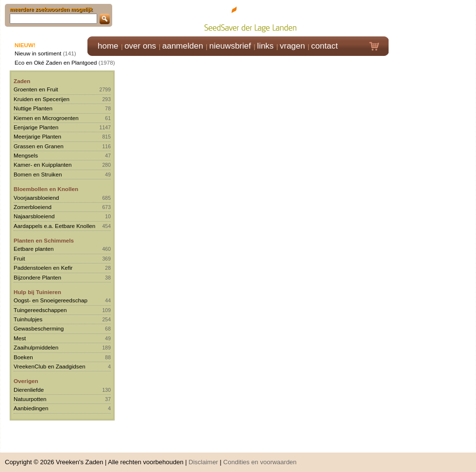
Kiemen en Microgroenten (46, 118)
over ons (140, 46)
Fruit (19, 258)
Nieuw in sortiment (38, 53)
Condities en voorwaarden (260, 457)
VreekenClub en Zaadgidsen (50, 366)
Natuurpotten (30, 399)
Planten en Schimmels (44, 240)
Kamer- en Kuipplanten (43, 165)
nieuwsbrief (230, 46)
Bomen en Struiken (38, 174)
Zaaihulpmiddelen (36, 347)
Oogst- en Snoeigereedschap (51, 300)
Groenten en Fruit (36, 89)
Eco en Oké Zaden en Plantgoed (56, 62)
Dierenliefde (29, 390)
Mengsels (26, 155)
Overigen (26, 381)
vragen (292, 46)
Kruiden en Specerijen (42, 99)
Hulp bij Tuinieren (37, 292)
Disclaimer (203, 457)
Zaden (22, 81)
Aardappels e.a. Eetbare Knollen (54, 226)
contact (325, 46)
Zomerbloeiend (33, 207)
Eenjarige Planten (36, 127)
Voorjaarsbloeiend (36, 198)
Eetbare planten (34, 249)
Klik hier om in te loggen (433, 18)
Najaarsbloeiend (34, 216)
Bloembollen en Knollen (46, 189)
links (265, 46)
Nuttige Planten (33, 108)
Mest (20, 338)
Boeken (23, 357)
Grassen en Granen (39, 146)
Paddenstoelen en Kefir (43, 268)
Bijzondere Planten (37, 277)
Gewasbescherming (39, 328)
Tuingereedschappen (40, 310)
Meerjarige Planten (37, 136)
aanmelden (183, 46)
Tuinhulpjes (28, 319)
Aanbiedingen (31, 408)
